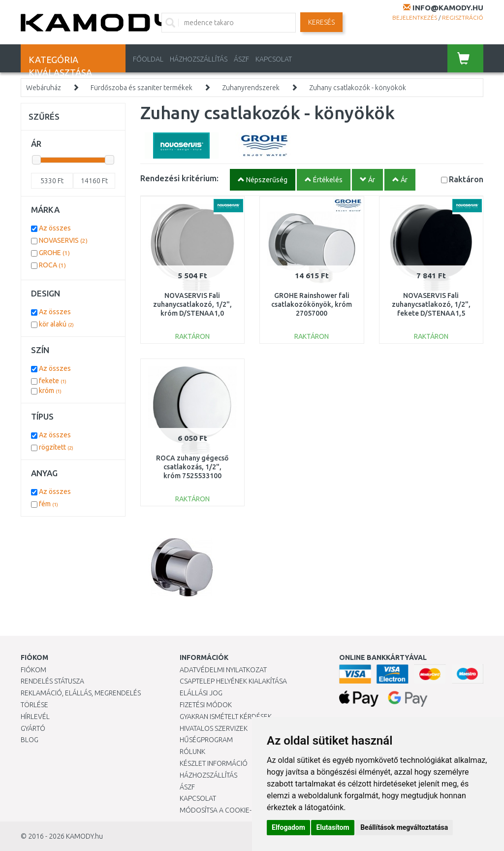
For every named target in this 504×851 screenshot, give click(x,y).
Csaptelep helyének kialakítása (233, 681)
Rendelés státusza (52, 681)
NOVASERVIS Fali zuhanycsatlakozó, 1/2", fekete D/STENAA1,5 (431, 304)
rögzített (56, 447)
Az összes (55, 228)
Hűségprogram (206, 740)
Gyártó (33, 728)
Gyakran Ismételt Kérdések (226, 717)
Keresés (321, 22)
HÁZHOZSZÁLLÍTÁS (199, 59)
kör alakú (56, 324)
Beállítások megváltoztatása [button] (404, 827)
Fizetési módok (206, 705)
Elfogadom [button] (288, 827)
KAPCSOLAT (274, 59)
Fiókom (33, 670)
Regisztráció (463, 17)
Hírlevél (35, 717)
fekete (53, 381)
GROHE (54, 253)
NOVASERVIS (63, 240)
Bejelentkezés (415, 17)
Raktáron (466, 179)
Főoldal (148, 59)
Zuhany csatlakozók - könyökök (358, 88)
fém (48, 504)
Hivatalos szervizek (214, 728)
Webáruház (44, 88)
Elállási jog (201, 693)
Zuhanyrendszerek (251, 88)
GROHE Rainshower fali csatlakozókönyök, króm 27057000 (312, 304)
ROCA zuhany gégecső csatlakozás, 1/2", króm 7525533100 (192, 467)
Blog (30, 740)
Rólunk (192, 752)
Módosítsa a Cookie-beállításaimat (241, 810)
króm (50, 391)
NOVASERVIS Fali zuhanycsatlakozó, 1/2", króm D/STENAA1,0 (192, 304)
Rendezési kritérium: (179, 178)
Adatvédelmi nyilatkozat (223, 670)
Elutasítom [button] (332, 827)
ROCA (52, 265)
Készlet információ (214, 763)
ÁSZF (241, 59)
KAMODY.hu (84, 836)
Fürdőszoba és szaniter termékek (142, 88)
